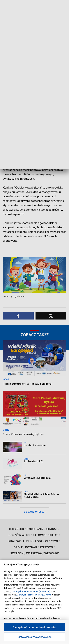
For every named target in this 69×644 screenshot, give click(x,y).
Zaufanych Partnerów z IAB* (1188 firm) (31, 591)
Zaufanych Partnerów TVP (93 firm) (33, 595)
